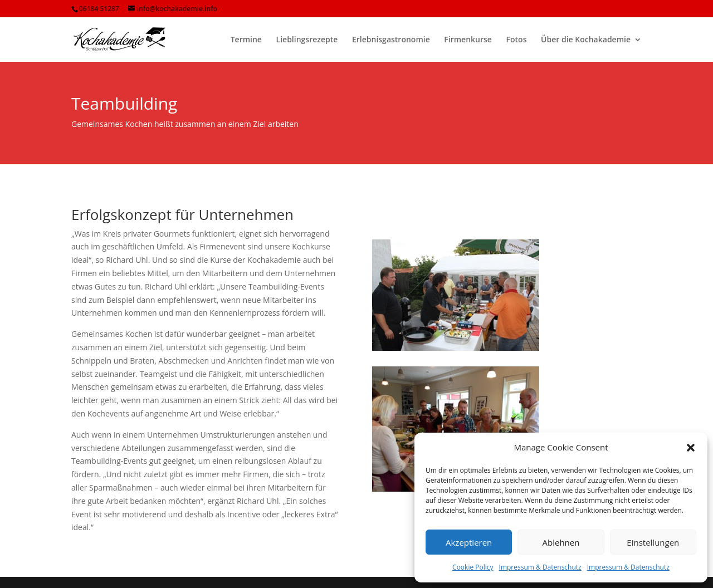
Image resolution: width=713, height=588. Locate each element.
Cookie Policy (473, 567)
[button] (691, 448)
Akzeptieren (469, 542)
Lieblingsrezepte (307, 40)
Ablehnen (561, 542)
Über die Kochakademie (586, 40)
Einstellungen (653, 542)
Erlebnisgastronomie (391, 40)
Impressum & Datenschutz (540, 567)
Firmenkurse (468, 40)
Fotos (517, 40)
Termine (246, 40)
